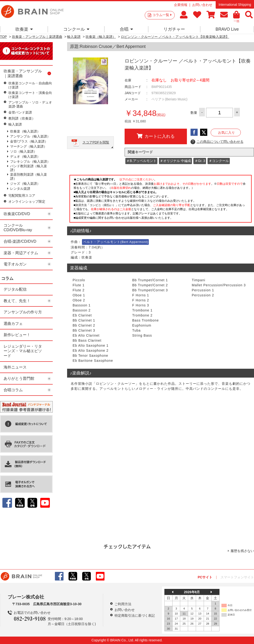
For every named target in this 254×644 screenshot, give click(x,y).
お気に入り (226, 132)
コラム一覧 (162, 15)
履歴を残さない (242, 551)
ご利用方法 (123, 604)
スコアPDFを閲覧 (96, 142)
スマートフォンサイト (237, 577)
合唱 (126, 29)
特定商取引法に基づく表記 (135, 615)
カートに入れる (156, 136)
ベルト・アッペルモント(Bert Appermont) (116, 242)
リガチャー (174, 29)
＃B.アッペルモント (141, 161)
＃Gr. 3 (200, 161)
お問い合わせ (202, 5)
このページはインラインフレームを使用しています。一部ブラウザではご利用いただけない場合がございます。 (161, 200)
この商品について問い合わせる (217, 142)
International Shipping (235, 5)
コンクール (76, 29)
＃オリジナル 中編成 (175, 161)
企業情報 (181, 5)
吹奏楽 (24, 29)
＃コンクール (219, 161)
